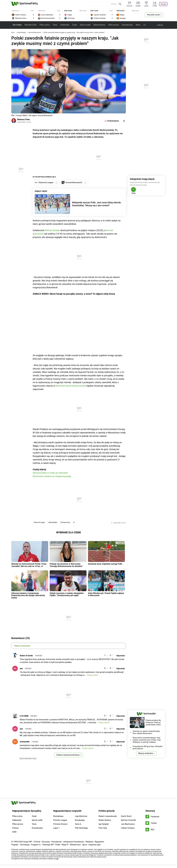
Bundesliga (80, 820)
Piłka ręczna (114, 25)
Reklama (89, 842)
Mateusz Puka (23, 119)
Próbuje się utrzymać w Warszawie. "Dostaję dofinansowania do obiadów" (66, 565)
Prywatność (57, 842)
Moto (138, 25)
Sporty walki (85, 25)
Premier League (60, 820)
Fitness (15, 828)
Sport (85, 845)
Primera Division (60, 824)
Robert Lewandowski (108, 816)
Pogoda (15, 845)
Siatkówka (65, 25)
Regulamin (99, 842)
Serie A (78, 824)
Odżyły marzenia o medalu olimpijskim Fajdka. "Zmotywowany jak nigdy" (67, 594)
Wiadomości (75, 845)
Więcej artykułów (146, 753)
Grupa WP (28, 842)
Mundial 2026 (31, 25)
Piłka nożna (44, 25)
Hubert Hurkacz (128, 828)
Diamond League (39, 522)
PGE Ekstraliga (81, 828)
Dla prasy (46, 842)
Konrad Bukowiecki (35, 32)
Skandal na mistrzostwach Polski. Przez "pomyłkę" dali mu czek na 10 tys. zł (29, 565)
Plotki (58, 845)
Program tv (36, 845)
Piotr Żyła (103, 828)
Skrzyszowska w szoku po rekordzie (50, 473)
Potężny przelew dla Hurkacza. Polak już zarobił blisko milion (153, 722)
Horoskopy (25, 845)
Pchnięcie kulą (65, 522)
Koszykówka (127, 25)
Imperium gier (95, 845)
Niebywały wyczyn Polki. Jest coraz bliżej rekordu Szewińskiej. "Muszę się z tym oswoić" (96, 204)
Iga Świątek (104, 824)
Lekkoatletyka (22, 32)
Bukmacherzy (99, 25)
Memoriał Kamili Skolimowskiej (71, 386)
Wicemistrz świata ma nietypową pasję (52, 476)
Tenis (55, 25)
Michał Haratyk (52, 230)
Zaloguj (163, 4)
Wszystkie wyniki (153, 15)
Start (13, 32)
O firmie (37, 842)
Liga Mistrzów (81, 816)
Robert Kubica (105, 820)
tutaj (57, 859)
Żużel (75, 25)
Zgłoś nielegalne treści (28, 758)
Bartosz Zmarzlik (128, 820)
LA (144, 25)
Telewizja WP (48, 845)
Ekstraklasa (58, 816)
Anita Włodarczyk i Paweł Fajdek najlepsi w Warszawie (106, 594)
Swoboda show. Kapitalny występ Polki (105, 564)
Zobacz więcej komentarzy (68, 755)
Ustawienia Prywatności (74, 842)
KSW (14, 832)
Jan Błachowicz (128, 824)
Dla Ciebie (17, 25)
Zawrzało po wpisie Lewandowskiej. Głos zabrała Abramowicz (146, 732)
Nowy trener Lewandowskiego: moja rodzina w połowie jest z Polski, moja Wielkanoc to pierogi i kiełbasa (147, 740)
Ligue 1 (56, 828)
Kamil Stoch (126, 816)
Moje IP (65, 845)
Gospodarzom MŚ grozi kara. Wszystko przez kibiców (148, 747)
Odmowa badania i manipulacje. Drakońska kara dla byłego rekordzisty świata (28, 595)
